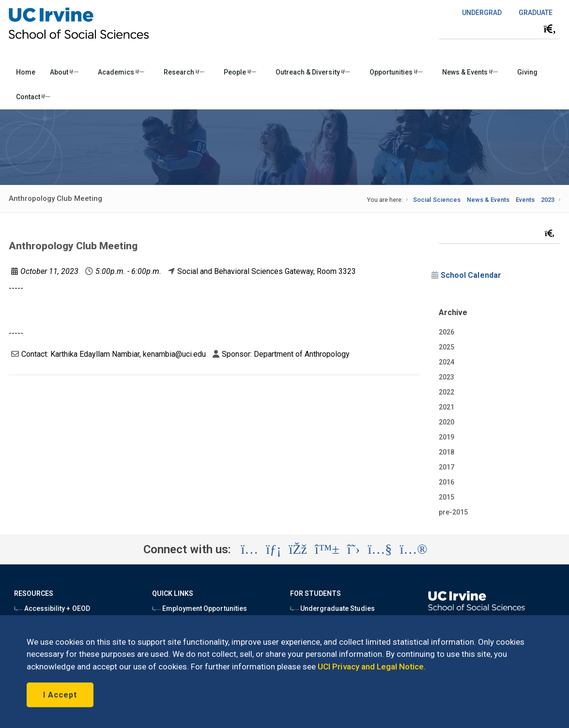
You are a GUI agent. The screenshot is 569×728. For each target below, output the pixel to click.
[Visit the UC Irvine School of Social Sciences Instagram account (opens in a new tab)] (249, 549)
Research (184, 72)
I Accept (60, 695)
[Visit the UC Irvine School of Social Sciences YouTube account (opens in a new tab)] (380, 549)
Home (26, 72)
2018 (446, 452)
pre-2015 (453, 512)
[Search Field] (499, 29)
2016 (446, 482)
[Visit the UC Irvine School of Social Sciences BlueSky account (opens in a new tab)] (327, 549)
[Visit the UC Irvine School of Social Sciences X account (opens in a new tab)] (354, 549)
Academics (121, 72)
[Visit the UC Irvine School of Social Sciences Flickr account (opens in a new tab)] (413, 549)
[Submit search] (550, 29)
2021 (446, 407)
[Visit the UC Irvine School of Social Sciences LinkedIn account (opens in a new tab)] (273, 549)
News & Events (470, 72)
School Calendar (471, 275)
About (64, 72)
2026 (446, 332)
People (240, 72)
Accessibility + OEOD (52, 608)
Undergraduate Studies (332, 608)
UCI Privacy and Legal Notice (371, 667)
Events (525, 200)
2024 (446, 362)
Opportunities (396, 72)
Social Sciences (437, 200)
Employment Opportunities (200, 608)
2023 (548, 200)
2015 (446, 497)
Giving (527, 72)
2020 (446, 422)
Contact (33, 97)
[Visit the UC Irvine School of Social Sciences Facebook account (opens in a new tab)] (298, 549)
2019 (446, 437)
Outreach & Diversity (313, 72)
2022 (446, 392)
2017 (446, 467)
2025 (446, 347)
